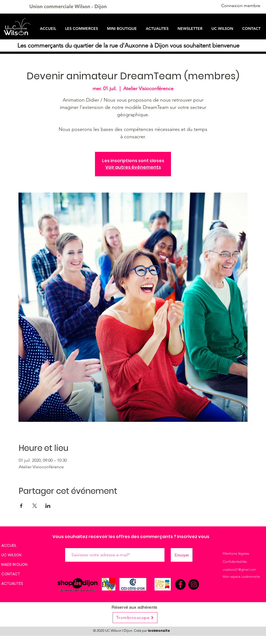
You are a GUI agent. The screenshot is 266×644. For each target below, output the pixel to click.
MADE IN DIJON (14, 564)
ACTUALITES (12, 583)
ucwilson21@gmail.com (239, 569)
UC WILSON (11, 555)
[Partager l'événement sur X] (35, 506)
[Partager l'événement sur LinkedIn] (48, 506)
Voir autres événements (133, 167)
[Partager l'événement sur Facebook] (21, 506)
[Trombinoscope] (135, 618)
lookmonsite (159, 631)
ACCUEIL (9, 545)
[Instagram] (194, 584)
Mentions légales (236, 553)
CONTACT (11, 574)
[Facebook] (180, 584)
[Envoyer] (182, 555)
